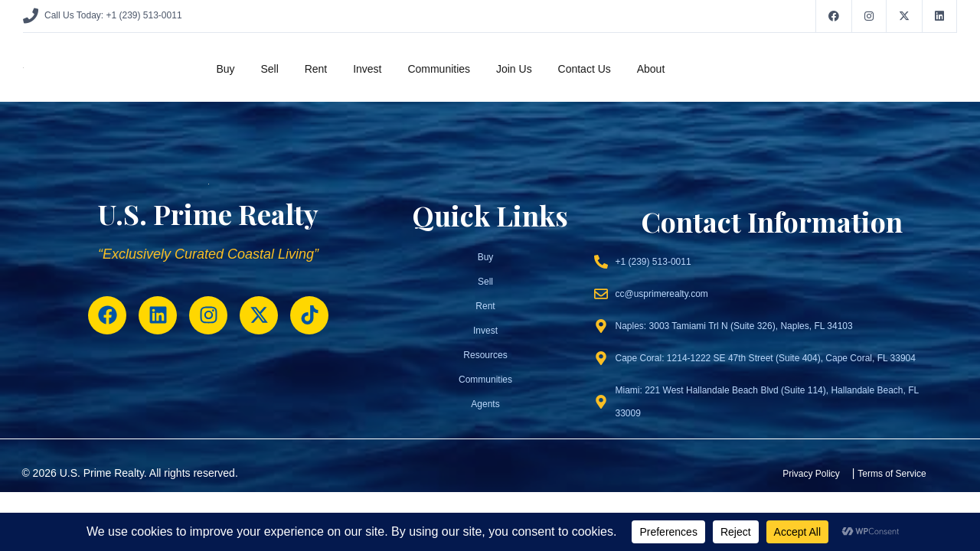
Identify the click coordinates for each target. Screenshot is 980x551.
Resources (485, 355)
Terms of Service (892, 474)
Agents (485, 404)
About (651, 69)
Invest (367, 69)
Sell (269, 69)
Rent (316, 69)
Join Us (514, 69)
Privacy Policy (811, 474)
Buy (225, 69)
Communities (439, 69)
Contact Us (585, 69)
